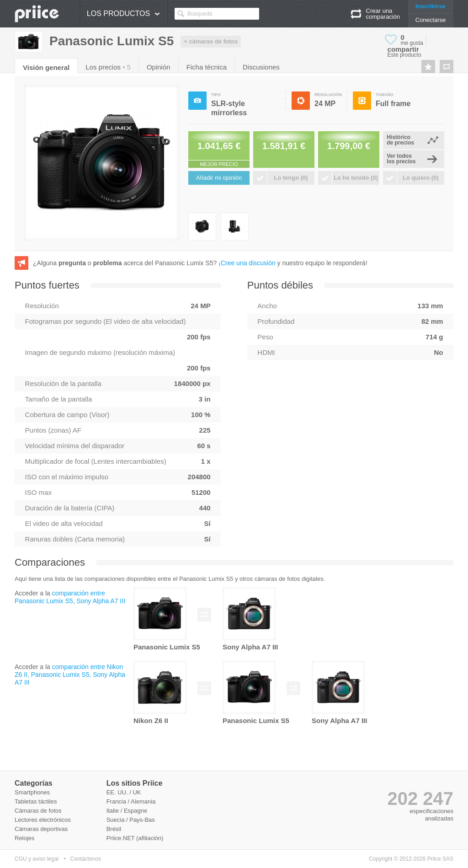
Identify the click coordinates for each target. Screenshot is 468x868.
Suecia (116, 820)
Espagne (136, 811)
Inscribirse (431, 6)
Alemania (143, 801)
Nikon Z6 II (151, 721)
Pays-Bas (142, 820)
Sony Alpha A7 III (250, 647)
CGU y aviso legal (37, 859)
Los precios (108, 67)
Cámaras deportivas (41, 829)
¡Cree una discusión (247, 263)
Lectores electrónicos (43, 820)
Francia (116, 801)
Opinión (159, 67)
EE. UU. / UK (124, 792)
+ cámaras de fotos (211, 41)
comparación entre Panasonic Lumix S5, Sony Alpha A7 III (70, 597)
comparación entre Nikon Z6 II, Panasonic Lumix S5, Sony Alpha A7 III (70, 675)
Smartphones (32, 792)
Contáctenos (86, 859)
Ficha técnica (207, 67)
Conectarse (431, 20)
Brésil (114, 829)
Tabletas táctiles (36, 801)
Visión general (46, 67)
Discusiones (261, 67)
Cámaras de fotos (38, 811)
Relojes (24, 838)
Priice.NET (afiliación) (135, 838)
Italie (113, 811)
